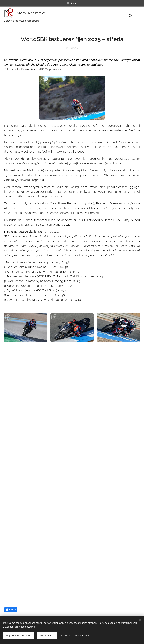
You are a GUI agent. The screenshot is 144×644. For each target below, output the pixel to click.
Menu (137, 16)
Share (11, 610)
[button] (130, 16)
